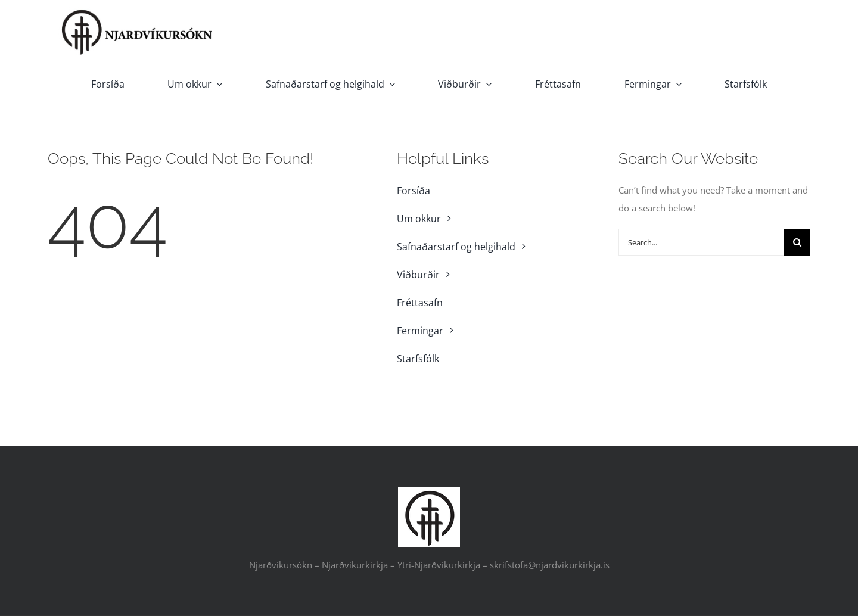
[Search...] (701, 242)
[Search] (797, 242)
